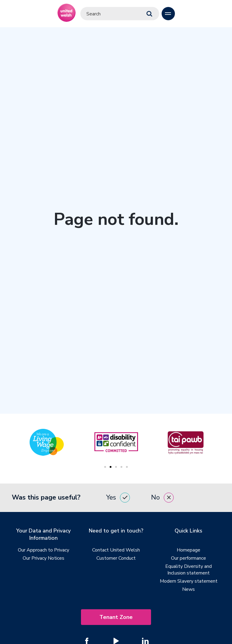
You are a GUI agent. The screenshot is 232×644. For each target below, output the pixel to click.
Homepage (188, 550)
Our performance (188, 558)
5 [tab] (127, 467)
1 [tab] (105, 467)
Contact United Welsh (116, 550)
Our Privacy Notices (43, 558)
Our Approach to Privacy (43, 550)
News (188, 590)
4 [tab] (121, 467)
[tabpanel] (116, 442)
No (162, 498)
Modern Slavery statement (189, 581)
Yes (118, 498)
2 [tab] (111, 467)
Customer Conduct (116, 558)
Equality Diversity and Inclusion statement (188, 570)
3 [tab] (116, 467)
